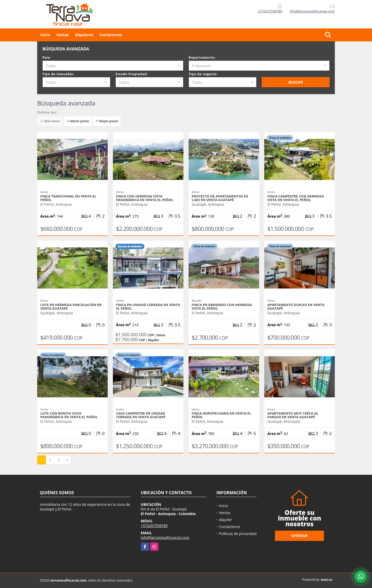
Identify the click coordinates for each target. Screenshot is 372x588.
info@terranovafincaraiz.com (165, 537)
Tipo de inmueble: (58, 74)
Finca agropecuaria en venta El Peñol (221, 415)
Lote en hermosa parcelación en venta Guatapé (71, 307)
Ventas (63, 35)
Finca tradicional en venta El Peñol (68, 198)
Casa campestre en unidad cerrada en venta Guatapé (141, 415)
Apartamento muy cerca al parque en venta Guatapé (293, 415)
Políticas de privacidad (238, 534)
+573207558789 (270, 11)
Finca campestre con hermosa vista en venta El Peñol (296, 198)
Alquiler (226, 520)
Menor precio (78, 121)
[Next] (67, 460)
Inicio (45, 35)
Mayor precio (107, 121)
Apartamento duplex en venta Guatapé (296, 307)
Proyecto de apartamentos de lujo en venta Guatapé (220, 198)
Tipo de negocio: (203, 74)
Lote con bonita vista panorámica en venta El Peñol (69, 415)
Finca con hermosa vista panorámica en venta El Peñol (145, 198)
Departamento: (202, 58)
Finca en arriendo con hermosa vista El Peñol (222, 307)
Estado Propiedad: (132, 74)
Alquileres (84, 35)
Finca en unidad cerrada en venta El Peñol (148, 307)
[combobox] (113, 66)
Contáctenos (111, 35)
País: (47, 58)
